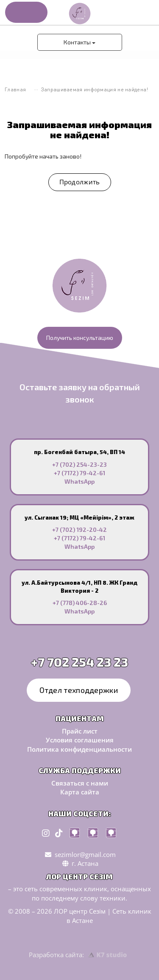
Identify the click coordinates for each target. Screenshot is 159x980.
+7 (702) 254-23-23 (79, 464)
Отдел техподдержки (78, 690)
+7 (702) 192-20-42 (79, 530)
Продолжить (80, 182)
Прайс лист (80, 731)
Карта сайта (80, 792)
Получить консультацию (80, 338)
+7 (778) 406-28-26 (80, 603)
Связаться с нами (80, 783)
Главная (15, 89)
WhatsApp (79, 481)
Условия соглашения (80, 740)
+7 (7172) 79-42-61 (79, 473)
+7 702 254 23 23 (79, 662)
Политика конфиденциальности (79, 749)
